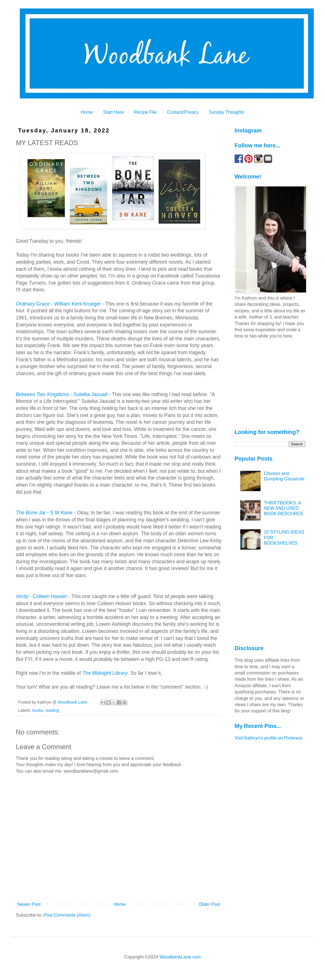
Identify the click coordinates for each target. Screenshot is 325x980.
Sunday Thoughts (227, 112)
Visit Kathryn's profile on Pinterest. (269, 738)
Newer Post (29, 904)
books (38, 710)
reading (52, 710)
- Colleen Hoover (41, 596)
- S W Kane (44, 513)
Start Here (113, 112)
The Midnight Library (105, 673)
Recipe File (145, 112)
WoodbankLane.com (180, 957)
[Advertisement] (270, 383)
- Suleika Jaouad (62, 394)
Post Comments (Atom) (67, 915)
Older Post (209, 904)
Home (87, 112)
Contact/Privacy (183, 112)
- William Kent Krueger (58, 304)
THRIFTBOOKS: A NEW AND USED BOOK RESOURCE (284, 508)
